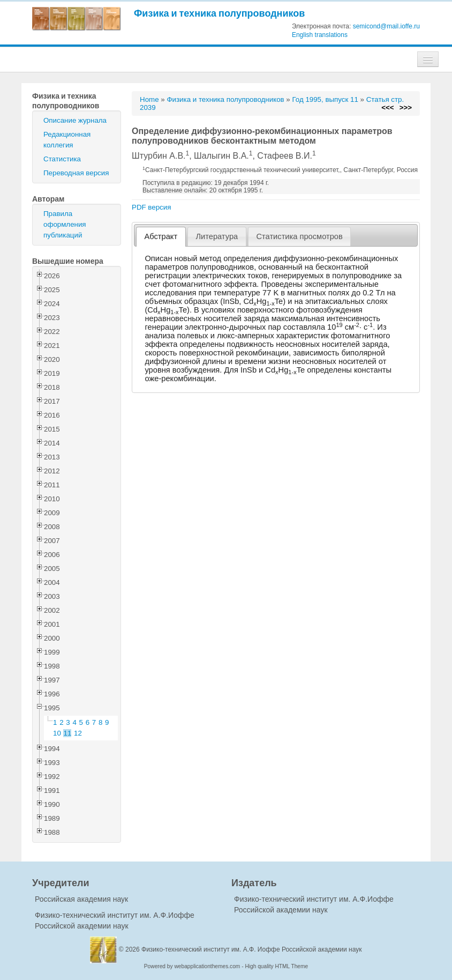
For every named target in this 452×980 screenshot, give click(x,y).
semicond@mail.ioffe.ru (386, 26)
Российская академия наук (81, 899)
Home (149, 99)
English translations (320, 35)
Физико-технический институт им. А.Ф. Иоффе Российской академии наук (252, 949)
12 (78, 733)
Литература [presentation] (217, 236)
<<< (387, 107)
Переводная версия (76, 173)
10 (57, 733)
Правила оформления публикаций (65, 224)
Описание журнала (75, 120)
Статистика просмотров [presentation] (299, 236)
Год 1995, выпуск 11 (325, 99)
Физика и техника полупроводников (219, 13)
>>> (406, 107)
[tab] (161, 237)
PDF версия (151, 207)
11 (68, 733)
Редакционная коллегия (67, 140)
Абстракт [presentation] (161, 236)
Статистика (62, 159)
